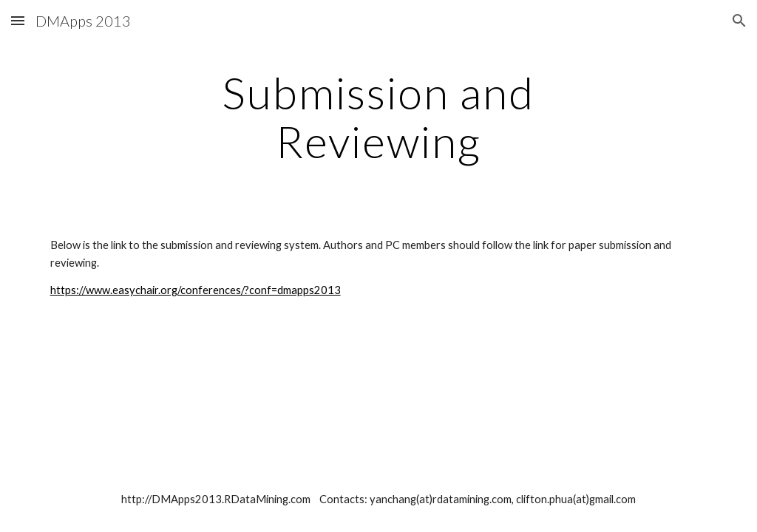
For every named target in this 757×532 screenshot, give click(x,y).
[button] (18, 20)
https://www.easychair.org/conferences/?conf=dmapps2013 (196, 290)
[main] (378, 117)
